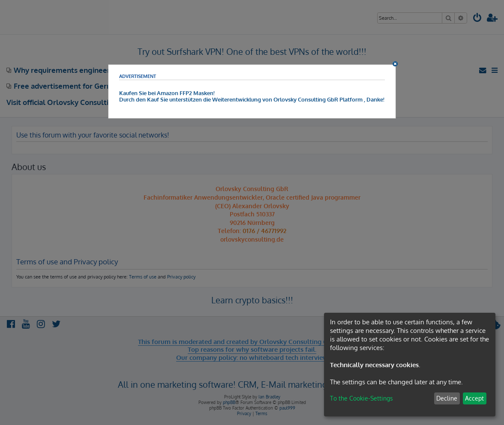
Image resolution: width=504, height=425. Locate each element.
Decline (447, 398)
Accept (474, 398)
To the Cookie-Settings (361, 398)
